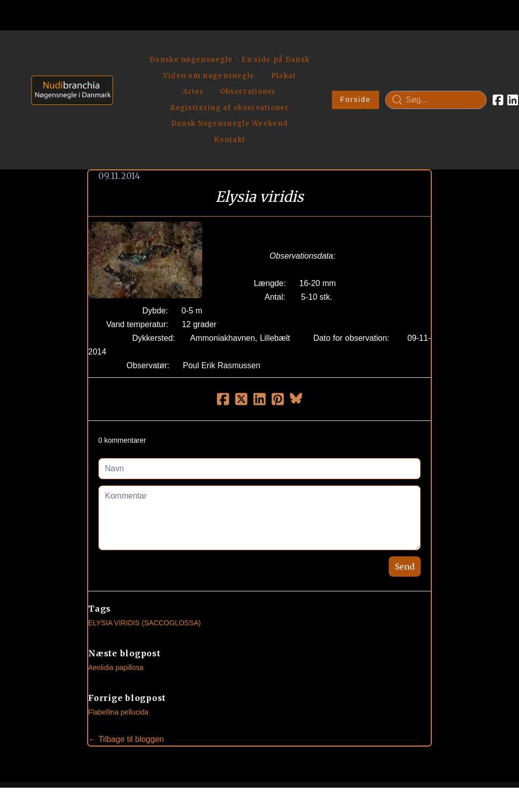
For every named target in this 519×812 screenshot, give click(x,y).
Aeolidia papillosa (116, 596)
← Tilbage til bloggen (126, 668)
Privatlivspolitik (357, 769)
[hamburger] (125, 50)
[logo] (69, 64)
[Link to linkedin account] (473, 64)
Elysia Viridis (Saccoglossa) (144, 551)
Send (405, 495)
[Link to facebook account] (458, 64)
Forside (316, 64)
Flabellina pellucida (118, 641)
